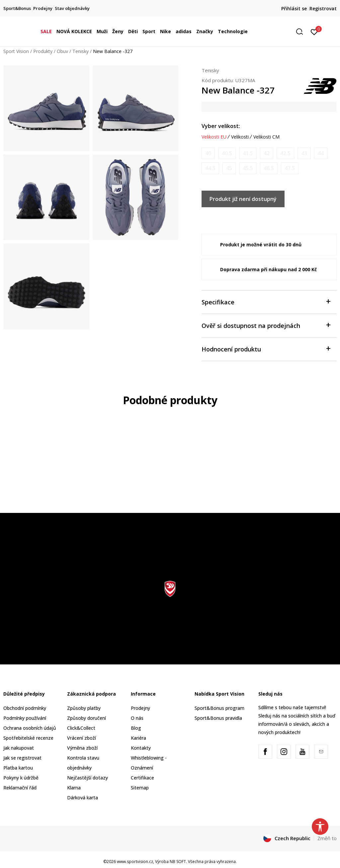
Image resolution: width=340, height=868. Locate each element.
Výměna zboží (82, 748)
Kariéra (138, 738)
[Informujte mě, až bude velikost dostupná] (208, 153)
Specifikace (266, 302)
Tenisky (81, 51)
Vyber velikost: (221, 126)
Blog (136, 728)
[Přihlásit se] (314, 31)
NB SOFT (178, 862)
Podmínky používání (25, 718)
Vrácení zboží (82, 738)
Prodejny (140, 708)
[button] (302, 32)
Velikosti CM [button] (266, 137)
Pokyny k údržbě (21, 778)
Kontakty (141, 748)
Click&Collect (81, 728)
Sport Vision (16, 51)
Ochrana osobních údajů (30, 728)
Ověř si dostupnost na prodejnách (266, 325)
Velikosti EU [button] (214, 137)
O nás (137, 718)
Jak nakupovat (19, 748)
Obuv (62, 51)
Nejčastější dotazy (87, 778)
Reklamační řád (20, 788)
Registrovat (323, 8)
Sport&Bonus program (219, 708)
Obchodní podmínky (25, 708)
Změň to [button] (327, 838)
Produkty (43, 51)
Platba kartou (18, 768)
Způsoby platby (84, 708)
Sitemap (140, 788)
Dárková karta (83, 798)
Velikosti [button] (240, 137)
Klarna (74, 788)
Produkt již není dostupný (243, 199)
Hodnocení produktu (266, 349)
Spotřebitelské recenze (28, 738)
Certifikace (142, 778)
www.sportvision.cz (135, 862)
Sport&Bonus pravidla (218, 718)
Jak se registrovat (22, 758)
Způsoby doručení (86, 718)
